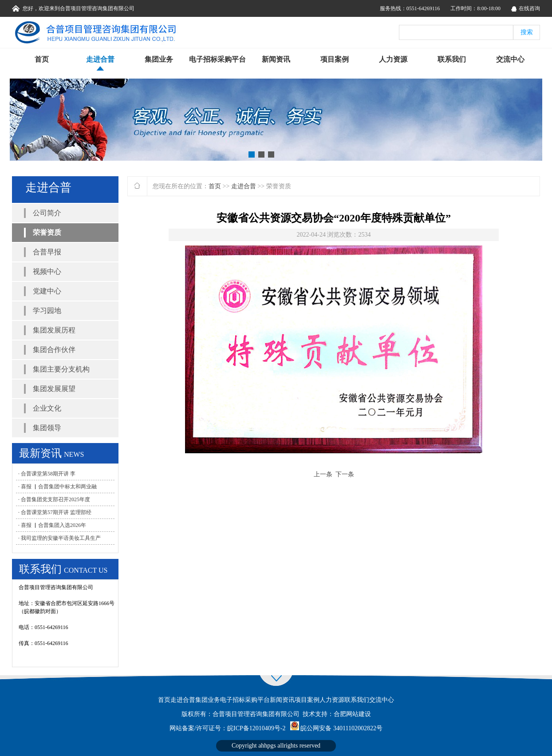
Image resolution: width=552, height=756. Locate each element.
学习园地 (47, 311)
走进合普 (100, 59)
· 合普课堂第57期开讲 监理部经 (55, 512)
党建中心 (47, 291)
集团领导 (47, 428)
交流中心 (510, 59)
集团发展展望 (54, 389)
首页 (42, 59)
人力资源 (393, 59)
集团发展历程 (54, 330)
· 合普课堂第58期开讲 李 (47, 474)
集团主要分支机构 (61, 369)
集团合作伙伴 (54, 350)
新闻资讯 (276, 59)
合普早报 (47, 252)
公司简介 (47, 213)
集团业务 (159, 59)
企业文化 (47, 408)
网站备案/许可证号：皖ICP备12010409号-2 (227, 728)
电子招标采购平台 (217, 59)
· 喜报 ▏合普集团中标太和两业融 (57, 487)
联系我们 (452, 59)
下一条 (345, 474)
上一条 (323, 474)
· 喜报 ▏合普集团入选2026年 (52, 525)
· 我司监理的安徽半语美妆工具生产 (59, 538)
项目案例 (335, 59)
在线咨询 (529, 8)
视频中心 (47, 271)
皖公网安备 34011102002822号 (341, 728)
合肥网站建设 (352, 714)
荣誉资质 (47, 232)
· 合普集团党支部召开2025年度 (54, 499)
